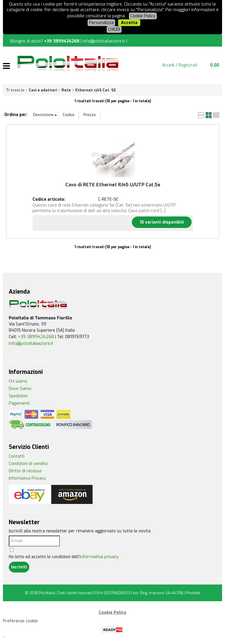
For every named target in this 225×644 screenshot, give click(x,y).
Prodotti (193, 593)
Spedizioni (18, 396)
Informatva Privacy (27, 478)
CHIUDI (114, 29)
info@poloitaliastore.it (104, 41)
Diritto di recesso (25, 471)
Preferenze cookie (20, 621)
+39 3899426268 (62, 41)
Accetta (129, 23)
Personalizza (101, 23)
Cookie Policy (143, 16)
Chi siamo (18, 381)
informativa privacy (99, 557)
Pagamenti (19, 403)
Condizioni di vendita (28, 464)
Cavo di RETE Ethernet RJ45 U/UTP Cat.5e (113, 185)
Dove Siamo (20, 389)
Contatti (17, 456)
